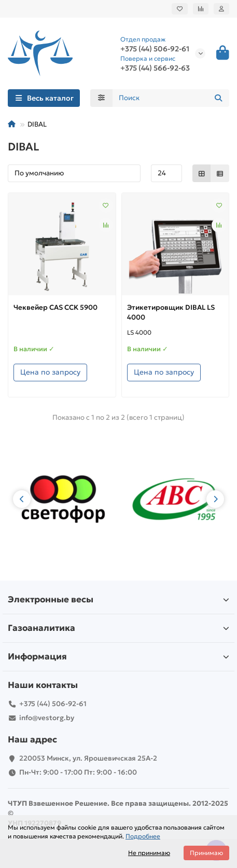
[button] (22, 499)
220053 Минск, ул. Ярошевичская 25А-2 (88, 758)
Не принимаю (149, 853)
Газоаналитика (119, 628)
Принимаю (206, 853)
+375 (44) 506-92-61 (155, 49)
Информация (119, 657)
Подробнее (143, 836)
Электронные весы (119, 600)
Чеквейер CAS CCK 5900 (55, 307)
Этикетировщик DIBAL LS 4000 (171, 312)
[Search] (171, 98)
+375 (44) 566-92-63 (155, 68)
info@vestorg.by (47, 718)
